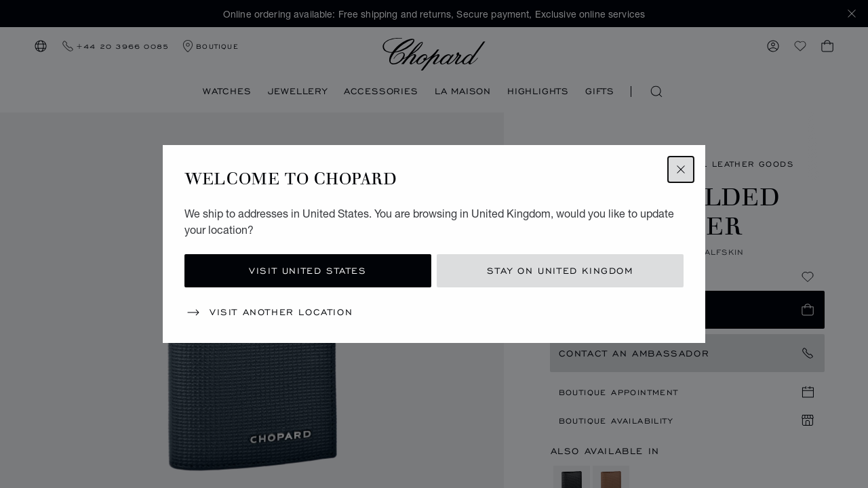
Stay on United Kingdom (560, 271)
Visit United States (308, 271)
